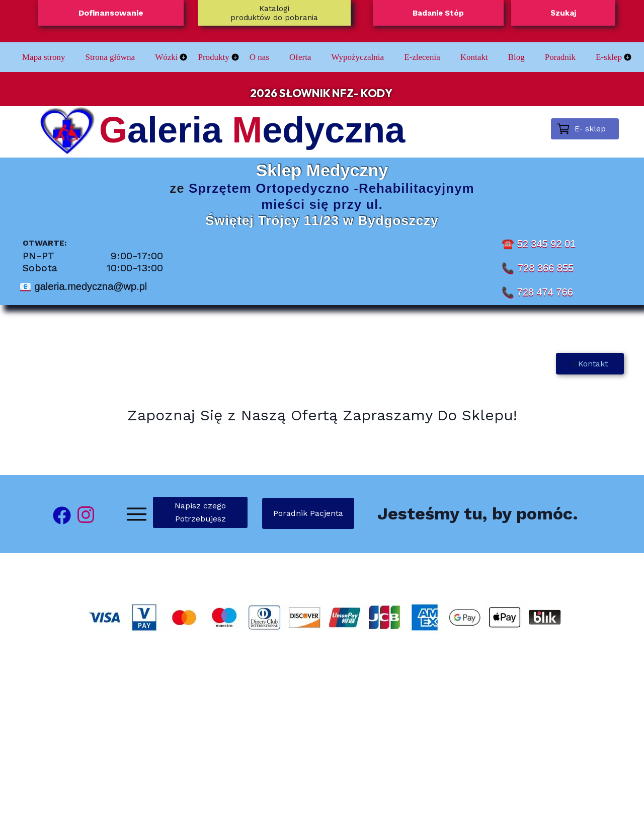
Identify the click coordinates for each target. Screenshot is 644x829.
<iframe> (322, 741)
